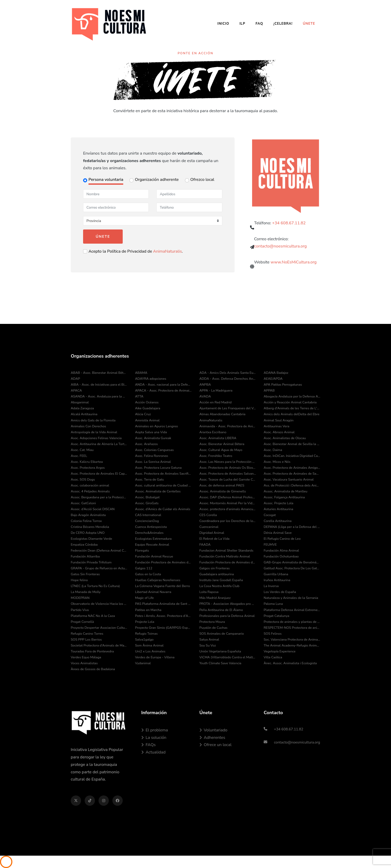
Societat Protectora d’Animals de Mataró (99, 645)
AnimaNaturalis (167, 251)
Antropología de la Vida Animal (94, 432)
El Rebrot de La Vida (214, 539)
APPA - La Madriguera (216, 391)
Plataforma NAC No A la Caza (93, 616)
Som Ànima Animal (149, 645)
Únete (309, 24)
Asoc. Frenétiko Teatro (216, 456)
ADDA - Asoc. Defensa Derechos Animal (228, 379)
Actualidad (153, 752)
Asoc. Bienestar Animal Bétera (222, 444)
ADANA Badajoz (276, 373)
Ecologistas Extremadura (153, 539)
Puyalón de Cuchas (213, 628)
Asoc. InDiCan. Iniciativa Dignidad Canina (292, 456)
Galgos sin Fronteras (215, 568)
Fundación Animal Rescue (154, 556)
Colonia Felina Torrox (86, 521)
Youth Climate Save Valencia (220, 663)
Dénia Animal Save (278, 533)
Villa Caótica (273, 657)
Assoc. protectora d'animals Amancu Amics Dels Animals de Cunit (228, 509)
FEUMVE (270, 545)
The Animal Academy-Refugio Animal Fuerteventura (292, 645)
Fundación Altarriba (85, 556)
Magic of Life (144, 598)
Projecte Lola (145, 622)
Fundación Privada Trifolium (91, 562)
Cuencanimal (209, 527)
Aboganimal (80, 402)
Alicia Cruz (143, 414)
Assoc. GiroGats (147, 503)
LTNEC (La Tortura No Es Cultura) (95, 586)
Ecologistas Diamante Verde (91, 539)
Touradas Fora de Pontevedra (92, 651)
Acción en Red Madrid (215, 402)
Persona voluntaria (106, 180)
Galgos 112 (144, 568)
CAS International (148, 515)
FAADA (205, 545)
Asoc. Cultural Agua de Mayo (221, 450)
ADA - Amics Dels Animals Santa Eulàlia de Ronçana (228, 373)
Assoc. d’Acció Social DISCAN (93, 509)
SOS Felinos (273, 634)
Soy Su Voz (208, 645)
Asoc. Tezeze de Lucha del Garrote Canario (228, 480)
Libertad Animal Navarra (153, 592)
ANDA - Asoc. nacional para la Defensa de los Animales (163, 385)
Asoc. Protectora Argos (88, 468)
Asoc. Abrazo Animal (279, 432)
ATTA (139, 396)
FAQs (148, 745)
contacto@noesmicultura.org (281, 248)
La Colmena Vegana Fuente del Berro (162, 586)
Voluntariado (213, 730)
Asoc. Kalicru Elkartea (87, 462)
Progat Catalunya (277, 616)
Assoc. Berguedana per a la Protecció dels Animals (99, 497)
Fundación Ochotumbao (281, 556)
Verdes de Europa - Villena (155, 657)
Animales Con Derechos (88, 426)
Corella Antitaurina (278, 521)
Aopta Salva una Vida (151, 432)
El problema (155, 730)
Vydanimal (143, 663)
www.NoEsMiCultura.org (294, 265)
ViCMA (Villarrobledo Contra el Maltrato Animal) (228, 657)
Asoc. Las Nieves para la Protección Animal (228, 462)
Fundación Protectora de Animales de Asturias (163, 562)
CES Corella (208, 515)
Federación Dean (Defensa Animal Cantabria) (99, 551)
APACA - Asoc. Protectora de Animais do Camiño (163, 391)
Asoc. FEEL (79, 456)
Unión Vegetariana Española (220, 651)
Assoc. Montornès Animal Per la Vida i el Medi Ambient (228, 503)
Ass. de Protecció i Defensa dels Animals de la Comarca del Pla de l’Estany (292, 485)
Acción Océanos (147, 402)
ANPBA (205, 385)
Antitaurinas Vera (277, 426)
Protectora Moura (212, 622)
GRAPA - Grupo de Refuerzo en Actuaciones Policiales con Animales (99, 568)
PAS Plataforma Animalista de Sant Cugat (163, 604)
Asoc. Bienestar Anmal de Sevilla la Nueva (292, 444)
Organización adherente (157, 180)
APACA (76, 391)
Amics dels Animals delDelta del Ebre (292, 414)
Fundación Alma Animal (281, 551)
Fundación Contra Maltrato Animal (225, 556)
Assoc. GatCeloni (83, 503)
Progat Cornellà (82, 622)
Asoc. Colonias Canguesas (154, 450)
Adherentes (212, 738)
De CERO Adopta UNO (88, 533)
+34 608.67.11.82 (289, 224)
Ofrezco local (202, 180)
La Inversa (271, 586)
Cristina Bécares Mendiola (90, 527)
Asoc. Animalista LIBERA (218, 438)
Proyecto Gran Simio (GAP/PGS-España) (163, 628)
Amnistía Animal (147, 420)
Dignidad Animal (212, 533)
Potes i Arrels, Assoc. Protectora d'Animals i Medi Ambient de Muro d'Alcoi (163, 616)
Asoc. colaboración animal (90, 485)
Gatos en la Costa (148, 574)
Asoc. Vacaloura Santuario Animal (289, 480)
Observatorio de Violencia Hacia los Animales (99, 604)
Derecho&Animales (149, 533)
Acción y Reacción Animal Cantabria (290, 402)
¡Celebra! (283, 24)
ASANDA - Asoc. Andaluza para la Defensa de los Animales (99, 396)
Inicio (223, 24)
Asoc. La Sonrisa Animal (153, 462)
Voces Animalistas (84, 663)
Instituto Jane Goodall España (221, 580)
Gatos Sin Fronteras (85, 574)
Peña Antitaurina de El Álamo (221, 610)
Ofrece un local (215, 745)
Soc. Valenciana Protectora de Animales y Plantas (292, 640)
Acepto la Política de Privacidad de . (136, 251)
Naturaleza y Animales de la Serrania (291, 598)
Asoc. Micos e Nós (277, 462)
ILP (242, 24)
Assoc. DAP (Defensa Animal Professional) (228, 497)
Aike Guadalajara (148, 408)
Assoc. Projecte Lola (278, 503)
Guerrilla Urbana (276, 574)
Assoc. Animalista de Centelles (158, 491)
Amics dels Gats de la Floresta (93, 420)
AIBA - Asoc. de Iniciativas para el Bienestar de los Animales (99, 385)
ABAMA (141, 373)
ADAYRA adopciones (151, 379)
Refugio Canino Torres (87, 634)
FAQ (259, 24)
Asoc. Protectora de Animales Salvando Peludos (228, 474)
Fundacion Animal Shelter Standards (226, 551)
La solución (154, 738)
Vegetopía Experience (280, 651)
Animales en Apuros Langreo (157, 426)
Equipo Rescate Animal (152, 545)
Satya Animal (209, 640)
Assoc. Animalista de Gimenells (223, 491)
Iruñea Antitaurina (277, 580)
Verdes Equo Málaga (86, 657)
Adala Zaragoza (82, 408)
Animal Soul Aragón (279, 420)
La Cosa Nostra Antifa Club (219, 586)
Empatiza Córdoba (84, 545)
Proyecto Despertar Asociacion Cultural (99, 628)
